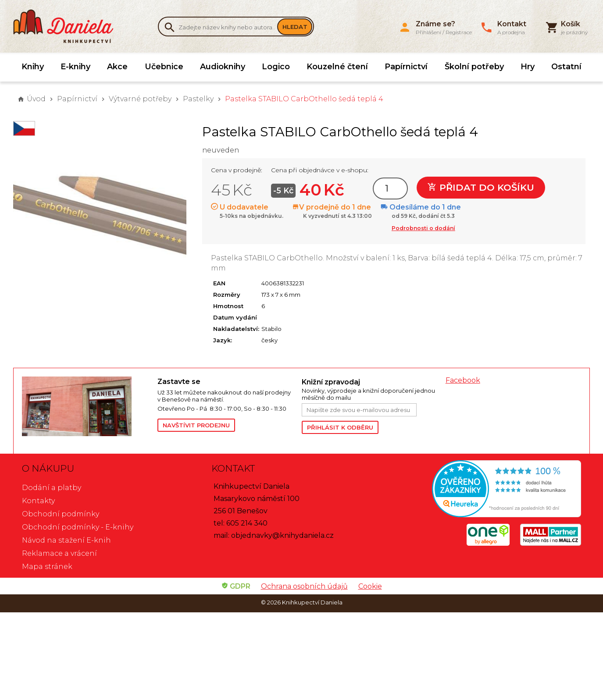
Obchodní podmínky (61, 514)
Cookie (370, 586)
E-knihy (75, 67)
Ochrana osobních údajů (304, 586)
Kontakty (38, 501)
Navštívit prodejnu (196, 425)
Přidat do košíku (481, 187)
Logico (276, 67)
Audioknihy (223, 67)
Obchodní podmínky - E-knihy (78, 527)
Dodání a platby (52, 488)
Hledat (295, 27)
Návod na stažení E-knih (66, 540)
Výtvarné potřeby (140, 99)
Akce (117, 67)
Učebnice (164, 67)
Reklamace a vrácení (59, 553)
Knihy (33, 67)
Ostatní (566, 67)
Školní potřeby (474, 67)
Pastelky (198, 99)
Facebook (463, 380)
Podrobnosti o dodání (423, 228)
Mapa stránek (47, 567)
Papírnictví (406, 67)
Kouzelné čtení (337, 67)
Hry (528, 67)
